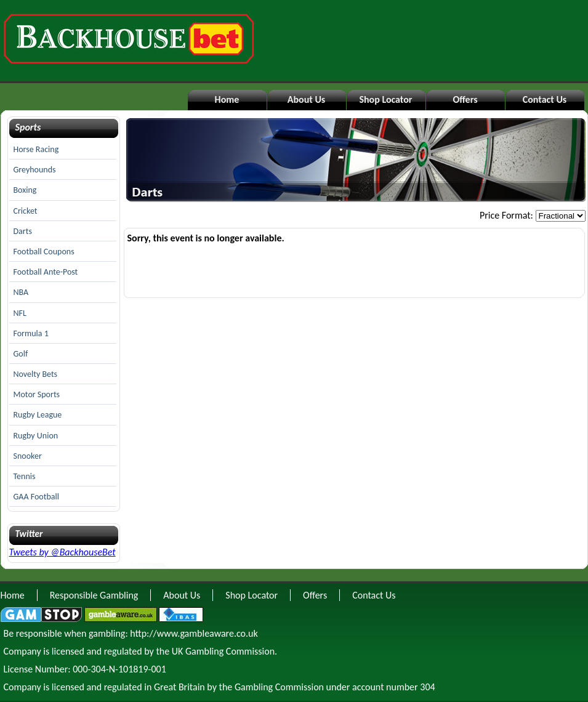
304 (427, 687)
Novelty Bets (36, 374)
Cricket (26, 211)
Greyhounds (35, 170)
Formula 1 (31, 333)
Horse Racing (36, 149)
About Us (306, 99)
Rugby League (38, 415)
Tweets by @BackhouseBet (62, 552)
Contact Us (545, 99)
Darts (23, 231)
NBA (21, 292)
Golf (21, 354)
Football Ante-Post (46, 272)
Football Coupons (44, 252)
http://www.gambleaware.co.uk (194, 633)
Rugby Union (36, 436)
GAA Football (36, 497)
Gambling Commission (279, 687)
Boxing (25, 190)
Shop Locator (385, 99)
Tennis (25, 476)
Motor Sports (37, 394)
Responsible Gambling (94, 595)
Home (227, 99)
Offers (465, 99)
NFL (20, 313)
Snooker (28, 456)
